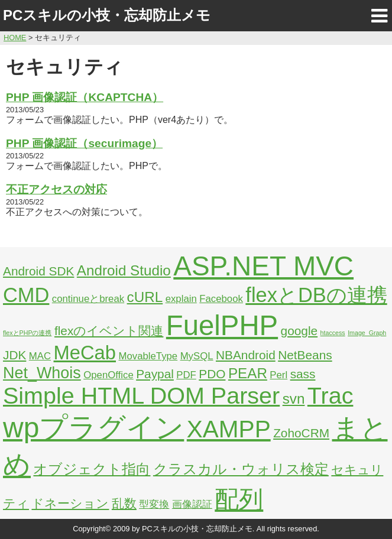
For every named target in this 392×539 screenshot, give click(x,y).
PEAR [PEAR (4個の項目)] (248, 373)
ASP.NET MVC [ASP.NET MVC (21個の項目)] (263, 266)
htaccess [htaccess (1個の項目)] (333, 333)
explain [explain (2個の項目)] (181, 299)
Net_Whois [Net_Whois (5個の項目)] (42, 373)
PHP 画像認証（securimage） (84, 143)
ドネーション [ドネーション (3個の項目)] (70, 503)
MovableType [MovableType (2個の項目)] (148, 356)
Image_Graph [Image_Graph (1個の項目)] (367, 333)
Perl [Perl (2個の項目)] (278, 375)
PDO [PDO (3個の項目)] (212, 374)
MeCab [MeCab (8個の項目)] (85, 353)
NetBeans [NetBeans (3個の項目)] (305, 355)
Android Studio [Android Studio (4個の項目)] (124, 270)
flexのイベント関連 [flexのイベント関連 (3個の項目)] (109, 331)
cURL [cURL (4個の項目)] (145, 297)
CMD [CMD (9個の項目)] (26, 295)
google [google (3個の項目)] (299, 331)
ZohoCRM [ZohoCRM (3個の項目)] (301, 433)
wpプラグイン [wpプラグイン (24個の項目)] (93, 428)
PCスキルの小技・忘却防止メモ (107, 15)
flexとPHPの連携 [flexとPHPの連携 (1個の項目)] (27, 333)
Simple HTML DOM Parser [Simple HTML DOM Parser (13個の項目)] (141, 395)
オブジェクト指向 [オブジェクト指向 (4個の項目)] (92, 469)
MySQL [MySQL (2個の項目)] (197, 356)
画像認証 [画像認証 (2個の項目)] (192, 504)
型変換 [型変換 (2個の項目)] (154, 504)
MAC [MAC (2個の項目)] (40, 356)
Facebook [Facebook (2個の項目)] (221, 299)
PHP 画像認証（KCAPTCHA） (85, 97)
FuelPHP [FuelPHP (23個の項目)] (222, 325)
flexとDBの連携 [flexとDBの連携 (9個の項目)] (316, 295)
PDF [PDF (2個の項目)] (186, 375)
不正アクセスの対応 (56, 189)
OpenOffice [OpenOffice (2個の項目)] (108, 375)
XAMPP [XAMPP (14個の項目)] (229, 429)
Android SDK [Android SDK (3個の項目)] (38, 271)
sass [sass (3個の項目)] (303, 374)
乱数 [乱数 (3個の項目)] (124, 503)
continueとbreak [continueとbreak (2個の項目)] (88, 299)
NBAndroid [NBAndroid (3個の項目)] (246, 355)
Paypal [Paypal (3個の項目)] (155, 374)
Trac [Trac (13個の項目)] (331, 395)
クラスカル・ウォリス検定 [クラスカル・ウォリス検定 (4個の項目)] (241, 469)
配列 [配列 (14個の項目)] (239, 499)
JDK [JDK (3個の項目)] (14, 355)
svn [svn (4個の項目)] (294, 399)
